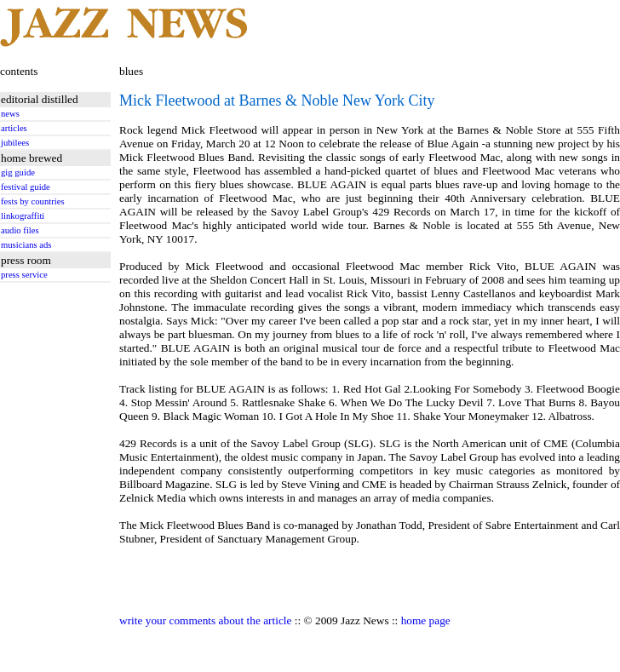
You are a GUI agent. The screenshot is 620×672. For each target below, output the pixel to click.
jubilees (15, 143)
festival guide (26, 187)
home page (426, 620)
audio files (20, 230)
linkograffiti (23, 216)
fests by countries (33, 201)
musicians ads (26, 245)
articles (14, 128)
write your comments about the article (205, 620)
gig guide (18, 172)
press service (24, 275)
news (10, 114)
